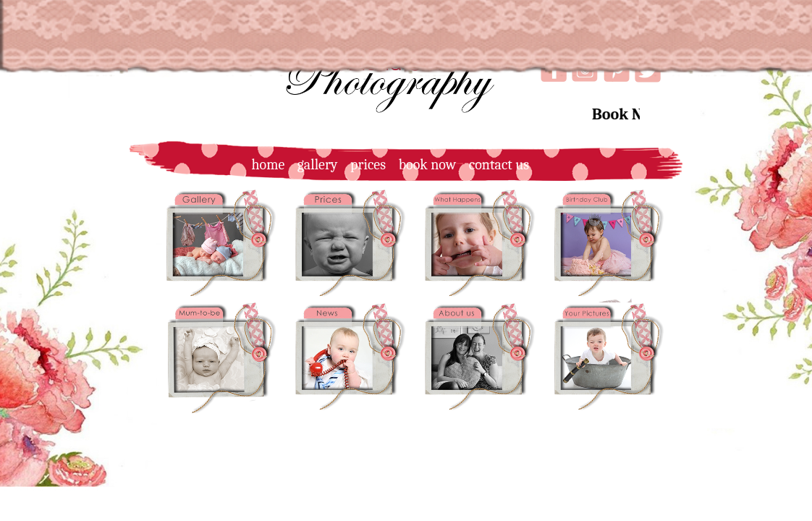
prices (363, 165)
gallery (313, 165)
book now (422, 165)
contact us (494, 165)
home (263, 165)
